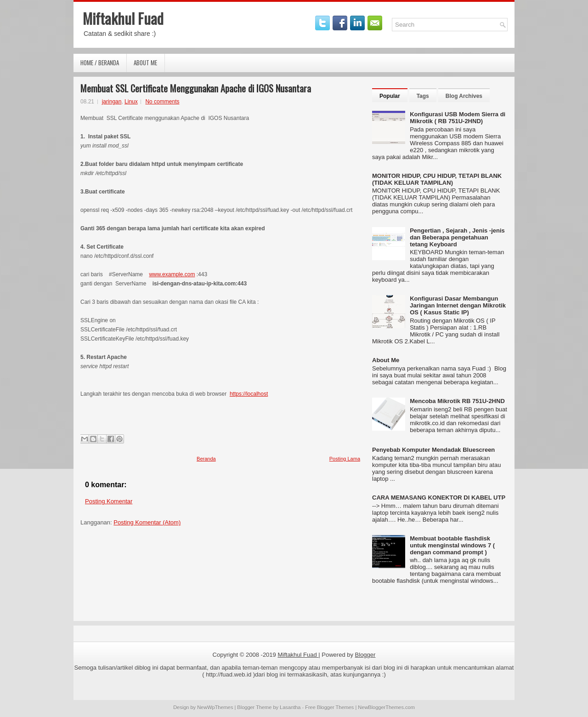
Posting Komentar (109, 501)
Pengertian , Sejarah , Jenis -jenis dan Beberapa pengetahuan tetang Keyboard (457, 237)
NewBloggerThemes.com (386, 707)
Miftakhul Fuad (123, 18)
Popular (390, 96)
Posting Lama (345, 459)
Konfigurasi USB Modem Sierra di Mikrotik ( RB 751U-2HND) (458, 118)
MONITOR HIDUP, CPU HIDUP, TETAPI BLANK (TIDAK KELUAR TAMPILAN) (437, 179)
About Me (145, 63)
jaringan (112, 102)
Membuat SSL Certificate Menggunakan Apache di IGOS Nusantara (196, 88)
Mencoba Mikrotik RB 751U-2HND (457, 401)
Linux (131, 102)
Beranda (206, 459)
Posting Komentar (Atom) (147, 522)
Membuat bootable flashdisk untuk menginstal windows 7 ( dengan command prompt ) (452, 545)
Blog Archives (464, 96)
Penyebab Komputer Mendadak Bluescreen (433, 450)
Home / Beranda (100, 63)
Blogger (365, 655)
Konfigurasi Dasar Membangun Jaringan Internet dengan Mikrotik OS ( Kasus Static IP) (458, 305)
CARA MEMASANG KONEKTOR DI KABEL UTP (439, 498)
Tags (423, 96)
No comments (162, 102)
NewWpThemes (215, 707)
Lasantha (290, 707)
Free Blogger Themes (329, 707)
